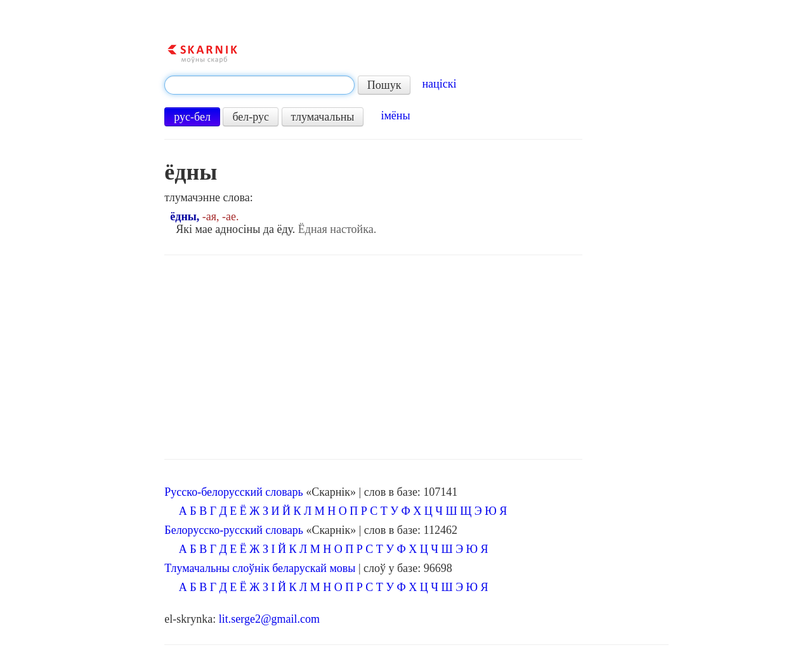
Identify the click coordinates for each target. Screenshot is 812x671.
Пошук (384, 85)
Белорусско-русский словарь (234, 530)
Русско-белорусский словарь (233, 492)
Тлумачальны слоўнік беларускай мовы (260, 568)
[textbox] (259, 85)
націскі (439, 84)
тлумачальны (323, 117)
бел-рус (251, 117)
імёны (395, 116)
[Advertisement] (373, 357)
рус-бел (192, 117)
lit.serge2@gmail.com (269, 619)
